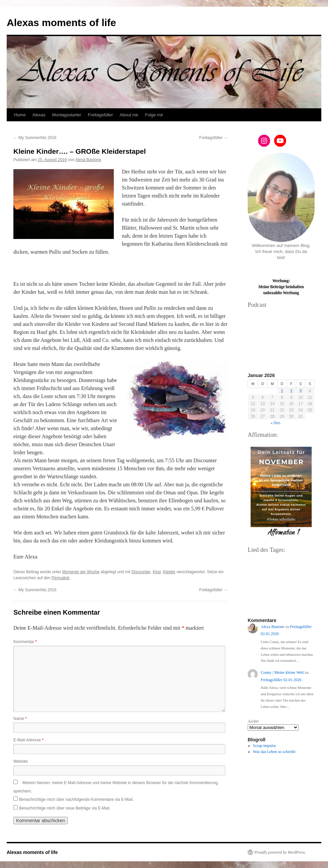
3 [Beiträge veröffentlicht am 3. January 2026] (301, 391)
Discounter (141, 572)
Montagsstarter (67, 115)
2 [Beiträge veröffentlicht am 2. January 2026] (291, 391)
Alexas (39, 115)
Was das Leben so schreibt (274, 752)
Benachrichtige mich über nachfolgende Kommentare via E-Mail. (76, 799)
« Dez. (276, 423)
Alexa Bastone (88, 160)
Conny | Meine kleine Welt (282, 672)
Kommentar (25, 642)
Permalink (60, 578)
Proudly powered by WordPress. (280, 852)
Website (21, 761)
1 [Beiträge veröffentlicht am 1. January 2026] (282, 391)
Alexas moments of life (61, 23)
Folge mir (154, 115)
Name (20, 719)
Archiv (253, 721)
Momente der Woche (81, 572)
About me (129, 115)
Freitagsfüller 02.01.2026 (281, 680)
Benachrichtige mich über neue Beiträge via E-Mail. (65, 808)
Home (20, 115)
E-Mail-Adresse (28, 740)
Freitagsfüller (100, 115)
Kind (157, 572)
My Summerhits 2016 (35, 138)
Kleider (169, 572)
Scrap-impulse (265, 746)
